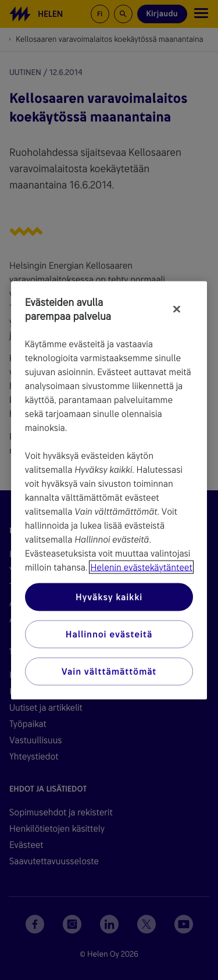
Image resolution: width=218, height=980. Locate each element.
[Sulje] (177, 309)
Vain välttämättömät (109, 671)
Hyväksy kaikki (109, 596)
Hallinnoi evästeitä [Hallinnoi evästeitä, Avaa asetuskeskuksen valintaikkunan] (109, 634)
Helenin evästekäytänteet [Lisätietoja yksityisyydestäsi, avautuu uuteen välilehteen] (141, 567)
